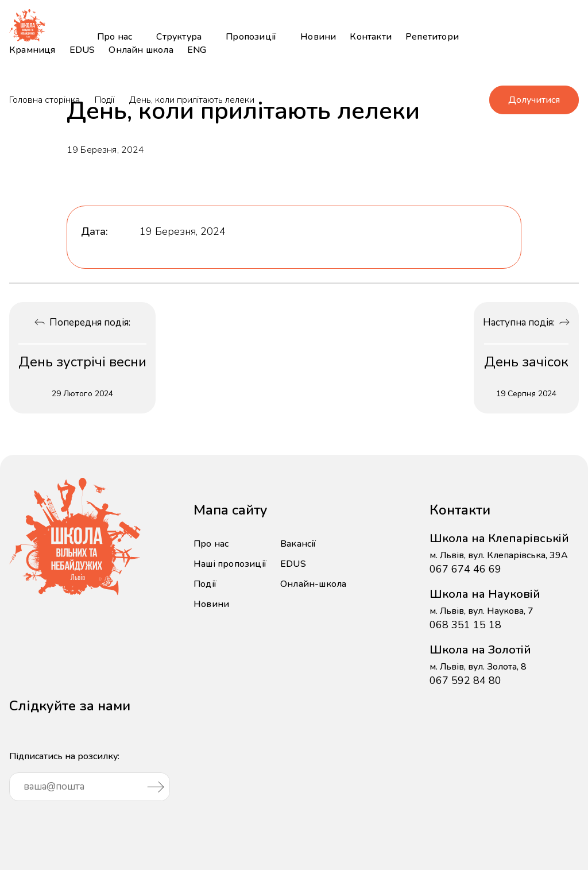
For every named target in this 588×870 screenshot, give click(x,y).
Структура (179, 37)
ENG (197, 50)
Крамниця (32, 50)
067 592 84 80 (465, 680)
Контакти (371, 37)
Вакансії (298, 544)
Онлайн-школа (313, 584)
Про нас (115, 37)
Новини (318, 37)
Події (105, 100)
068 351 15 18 (465, 625)
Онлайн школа (141, 50)
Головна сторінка (45, 100)
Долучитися (534, 100)
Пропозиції (251, 37)
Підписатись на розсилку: (90, 776)
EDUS (82, 50)
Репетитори (432, 37)
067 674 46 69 (465, 569)
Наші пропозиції (230, 564)
